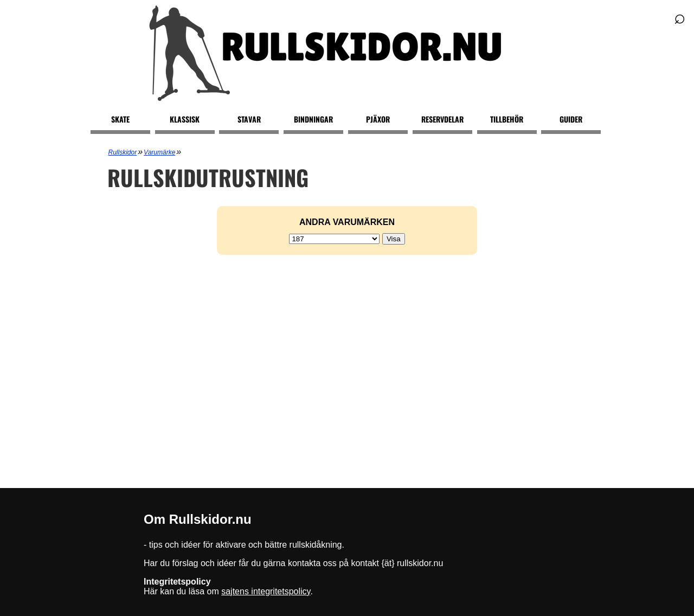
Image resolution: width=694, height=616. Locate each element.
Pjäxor (378, 119)
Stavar (249, 119)
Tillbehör (507, 119)
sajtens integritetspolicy (266, 591)
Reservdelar (442, 119)
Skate (120, 119)
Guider (571, 119)
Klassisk (185, 119)
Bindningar (313, 119)
